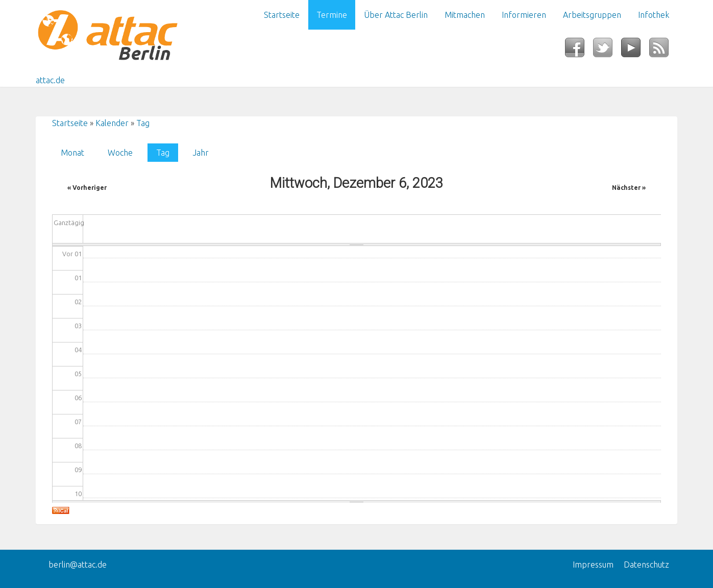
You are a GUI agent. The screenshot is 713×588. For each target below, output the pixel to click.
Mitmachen (465, 15)
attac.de (50, 80)
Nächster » (629, 188)
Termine (332, 15)
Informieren (524, 15)
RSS (663, 51)
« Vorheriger (87, 188)
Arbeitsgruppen (592, 15)
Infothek (654, 15)
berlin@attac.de (78, 565)
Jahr (201, 153)
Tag (143, 123)
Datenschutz (646, 565)
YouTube (635, 51)
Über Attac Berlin (396, 15)
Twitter (607, 51)
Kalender (112, 123)
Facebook (579, 51)
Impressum (593, 565)
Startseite (282, 15)
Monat (72, 153)
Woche (120, 153)
